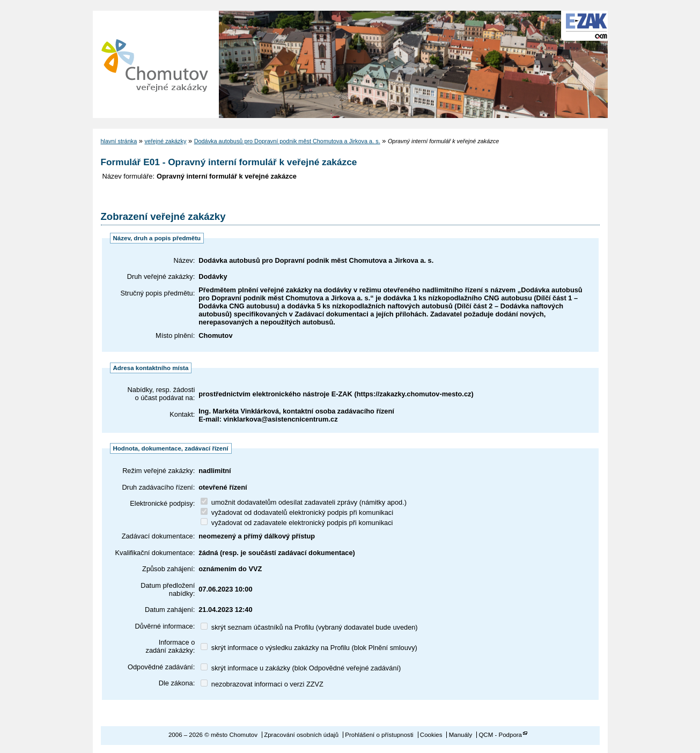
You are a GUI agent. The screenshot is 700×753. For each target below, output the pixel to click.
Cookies (431, 735)
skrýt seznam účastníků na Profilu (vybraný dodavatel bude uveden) (309, 627)
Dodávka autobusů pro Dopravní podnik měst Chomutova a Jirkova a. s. (287, 141)
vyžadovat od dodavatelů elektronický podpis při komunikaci (297, 512)
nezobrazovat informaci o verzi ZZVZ (262, 684)
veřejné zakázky (165, 141)
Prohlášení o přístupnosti (379, 735)
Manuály (461, 735)
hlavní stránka (119, 141)
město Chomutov (154, 64)
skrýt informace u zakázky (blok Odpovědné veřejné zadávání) (301, 668)
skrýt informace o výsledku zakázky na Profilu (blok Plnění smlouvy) (309, 648)
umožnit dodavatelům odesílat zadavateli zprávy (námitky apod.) (304, 502)
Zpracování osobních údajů (301, 735)
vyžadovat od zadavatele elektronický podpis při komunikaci (297, 523)
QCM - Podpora (500, 735)
